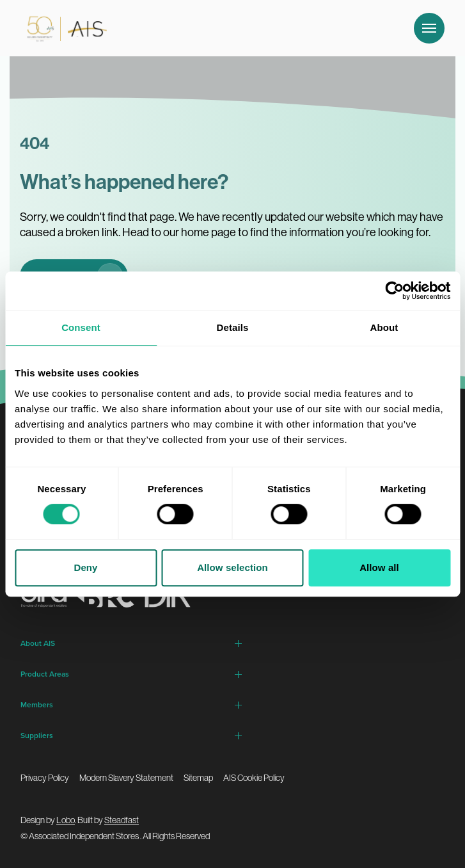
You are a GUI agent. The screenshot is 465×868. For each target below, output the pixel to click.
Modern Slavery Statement (126, 778)
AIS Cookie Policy (254, 778)
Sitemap (198, 778)
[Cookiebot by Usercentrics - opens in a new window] (394, 291)
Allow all (379, 567)
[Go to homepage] (64, 28)
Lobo (66, 820)
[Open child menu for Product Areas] (239, 674)
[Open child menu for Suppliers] (239, 735)
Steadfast (122, 820)
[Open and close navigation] (429, 28)
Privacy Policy (45, 778)
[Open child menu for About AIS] (239, 643)
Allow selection (232, 567)
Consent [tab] (81, 327)
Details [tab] (233, 327)
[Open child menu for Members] (239, 705)
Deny (85, 567)
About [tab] (384, 327)
